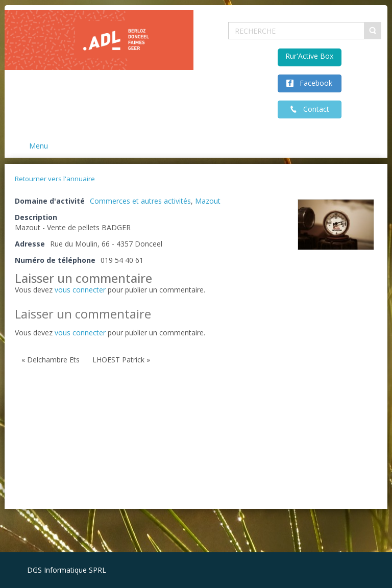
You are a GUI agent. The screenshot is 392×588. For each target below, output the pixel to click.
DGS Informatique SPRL (67, 570)
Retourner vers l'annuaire (55, 179)
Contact (313, 109)
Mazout (208, 201)
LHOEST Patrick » (121, 360)
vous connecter (80, 290)
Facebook (313, 83)
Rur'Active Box (309, 56)
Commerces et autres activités (140, 201)
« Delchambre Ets (51, 360)
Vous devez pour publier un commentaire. (110, 333)
